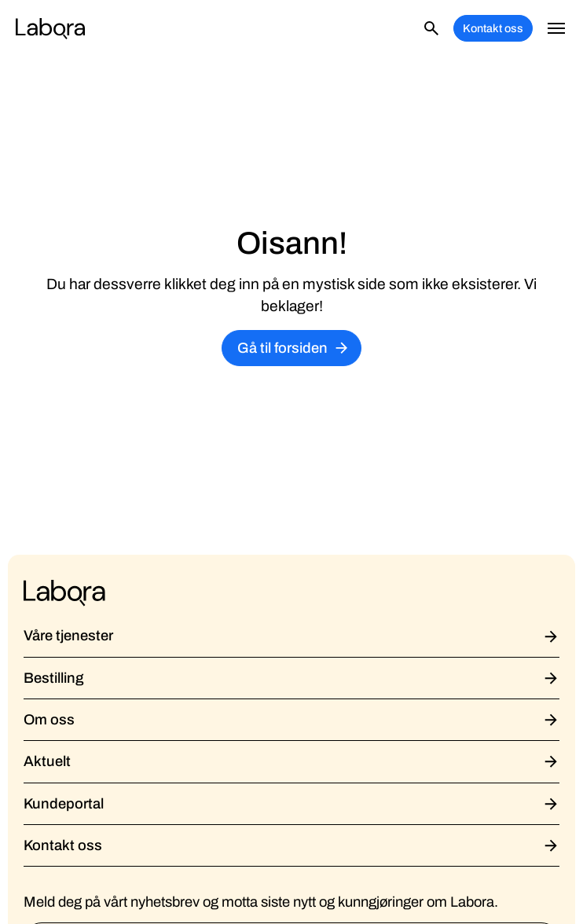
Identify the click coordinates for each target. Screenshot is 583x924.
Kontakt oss (493, 28)
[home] (50, 28)
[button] (556, 28)
